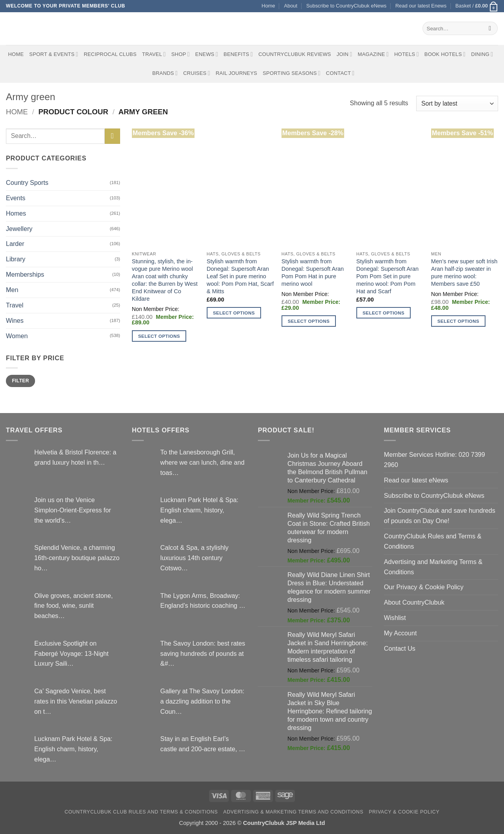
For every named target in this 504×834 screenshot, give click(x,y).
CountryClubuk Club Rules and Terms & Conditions (141, 812)
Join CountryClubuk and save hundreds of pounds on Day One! (440, 516)
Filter (20, 381)
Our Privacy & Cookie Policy (424, 587)
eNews (207, 54)
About (291, 6)
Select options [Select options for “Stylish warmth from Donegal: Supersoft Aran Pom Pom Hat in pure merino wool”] (309, 321)
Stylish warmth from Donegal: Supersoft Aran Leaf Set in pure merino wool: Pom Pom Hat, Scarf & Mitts (240, 276)
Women (17, 336)
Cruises (196, 73)
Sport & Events (54, 54)
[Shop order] (457, 103)
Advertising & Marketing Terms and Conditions (293, 812)
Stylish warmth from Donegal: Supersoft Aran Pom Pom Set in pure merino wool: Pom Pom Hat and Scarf (387, 276)
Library (16, 259)
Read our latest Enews (421, 6)
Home (268, 6)
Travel (154, 54)
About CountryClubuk (414, 602)
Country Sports (27, 182)
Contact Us (400, 648)
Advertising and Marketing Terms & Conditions (433, 567)
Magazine (373, 54)
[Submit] (490, 28)
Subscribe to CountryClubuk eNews (346, 6)
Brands (165, 73)
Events (16, 198)
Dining (482, 54)
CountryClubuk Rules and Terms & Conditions (433, 541)
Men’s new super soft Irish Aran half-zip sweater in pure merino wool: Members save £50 (464, 273)
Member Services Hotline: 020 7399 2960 (435, 460)
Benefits (238, 54)
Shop (181, 54)
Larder (15, 244)
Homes (16, 213)
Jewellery (19, 229)
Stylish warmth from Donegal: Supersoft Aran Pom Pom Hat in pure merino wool (313, 273)
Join (345, 54)
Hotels (407, 54)
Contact (340, 73)
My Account (400, 633)
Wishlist (395, 618)
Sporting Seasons (292, 73)
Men (12, 290)
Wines (15, 320)
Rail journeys (236, 73)
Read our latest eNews (416, 480)
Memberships (25, 274)
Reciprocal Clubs (110, 54)
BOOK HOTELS (445, 54)
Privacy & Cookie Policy (404, 812)
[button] (477, 6)
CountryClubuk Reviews (295, 54)
